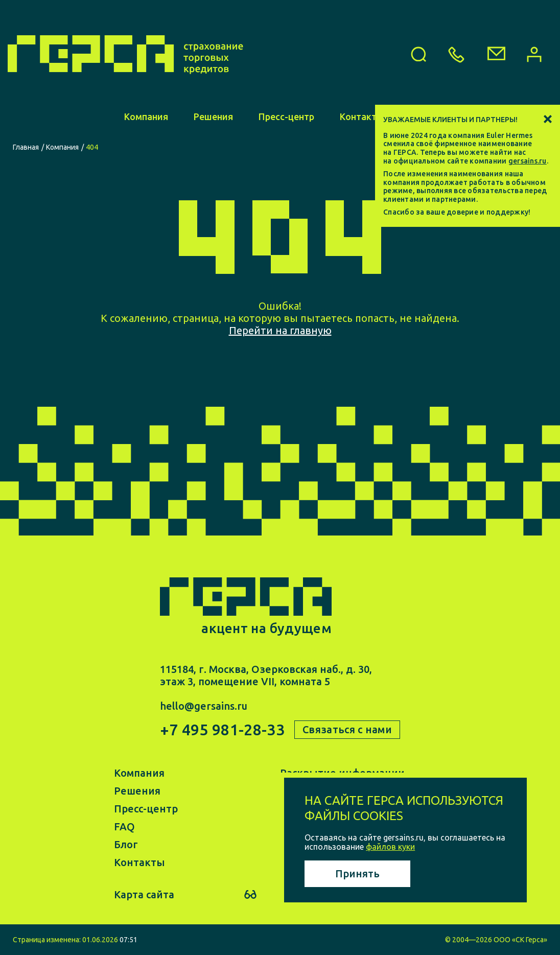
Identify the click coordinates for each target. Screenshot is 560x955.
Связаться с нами (347, 729)
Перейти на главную (280, 330)
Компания (146, 117)
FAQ (124, 826)
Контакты (362, 117)
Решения (213, 117)
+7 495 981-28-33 (222, 730)
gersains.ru (528, 161)
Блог (126, 844)
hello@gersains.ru (204, 706)
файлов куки (390, 847)
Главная (26, 147)
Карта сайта (144, 894)
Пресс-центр (286, 117)
